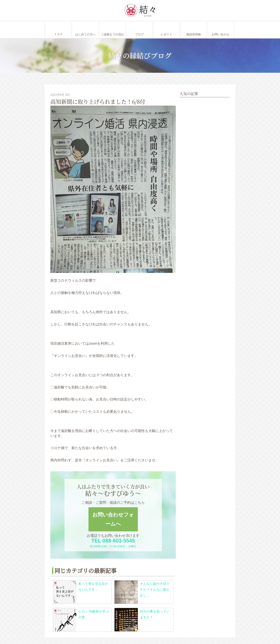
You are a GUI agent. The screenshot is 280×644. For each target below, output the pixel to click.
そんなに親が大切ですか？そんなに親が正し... (155, 590)
